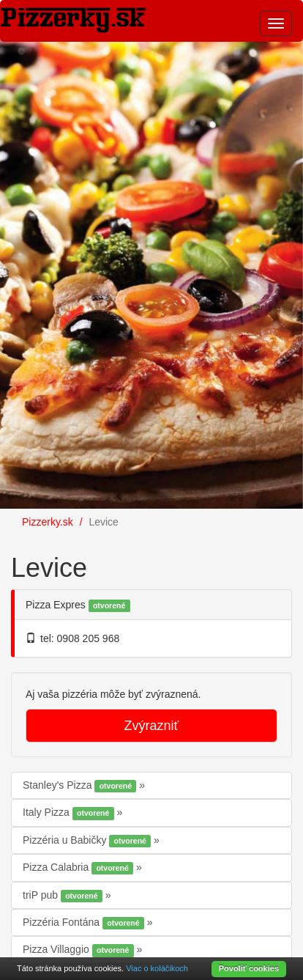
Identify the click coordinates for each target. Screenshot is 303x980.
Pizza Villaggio (80, 950)
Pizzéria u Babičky (88, 841)
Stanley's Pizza (81, 786)
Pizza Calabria (79, 868)
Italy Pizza (70, 813)
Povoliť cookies (249, 968)
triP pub (64, 896)
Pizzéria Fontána (85, 923)
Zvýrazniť (152, 726)
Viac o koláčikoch (157, 968)
